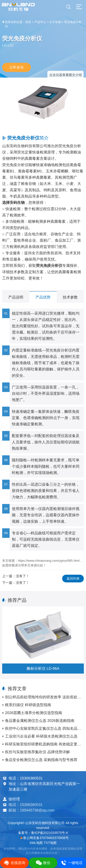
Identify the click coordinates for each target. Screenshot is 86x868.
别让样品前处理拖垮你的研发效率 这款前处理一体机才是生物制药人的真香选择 (44, 697)
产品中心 (40, 22)
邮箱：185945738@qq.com (32, 810)
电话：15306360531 (26, 805)
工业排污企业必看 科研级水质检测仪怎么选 (41, 736)
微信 (43, 863)
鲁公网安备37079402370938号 (44, 838)
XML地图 (36, 843)
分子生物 (55, 22)
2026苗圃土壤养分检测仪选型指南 (33, 713)
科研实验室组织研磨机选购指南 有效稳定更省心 (44, 744)
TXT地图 (50, 843)
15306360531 (31, 778)
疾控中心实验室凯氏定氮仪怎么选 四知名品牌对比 (44, 728)
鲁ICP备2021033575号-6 (50, 833)
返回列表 (73, 578)
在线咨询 (14, 863)
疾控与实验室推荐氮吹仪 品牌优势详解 (37, 752)
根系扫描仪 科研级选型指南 (28, 705)
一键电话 (72, 863)
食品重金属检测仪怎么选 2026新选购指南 (40, 721)
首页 (28, 22)
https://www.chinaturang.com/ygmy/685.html (49, 561)
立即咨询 (16, 67)
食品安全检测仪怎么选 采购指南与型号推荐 (41, 760)
